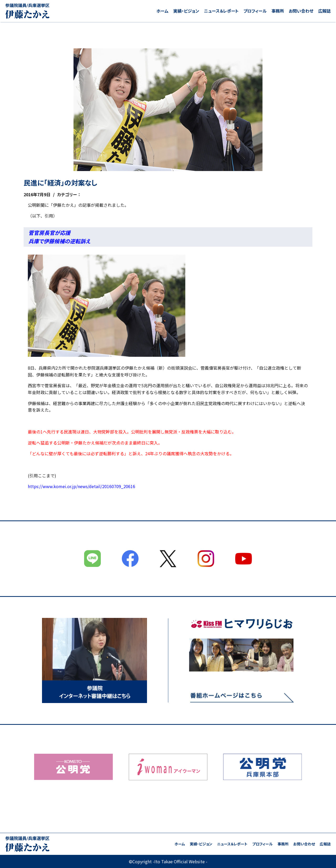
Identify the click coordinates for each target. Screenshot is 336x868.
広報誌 (324, 11)
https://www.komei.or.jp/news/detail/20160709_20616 (82, 486)
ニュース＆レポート (221, 11)
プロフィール (255, 11)
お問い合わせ (301, 11)
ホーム (162, 11)
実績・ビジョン (186, 11)
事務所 (278, 11)
